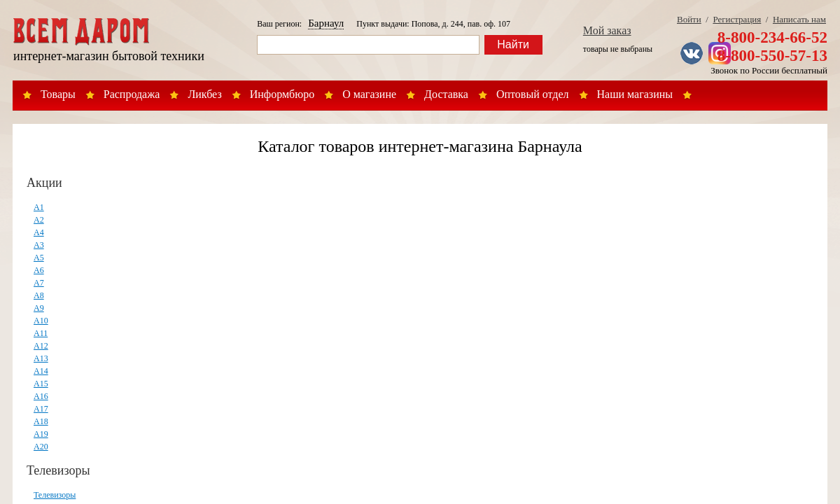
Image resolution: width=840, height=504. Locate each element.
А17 (41, 409)
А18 (41, 421)
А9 (39, 308)
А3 (39, 245)
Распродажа (132, 94)
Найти (513, 44)
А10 (41, 321)
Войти (689, 19)
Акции (44, 183)
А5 (39, 258)
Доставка (446, 94)
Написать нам (799, 19)
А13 (41, 358)
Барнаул (326, 23)
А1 (39, 207)
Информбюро (282, 94)
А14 (41, 371)
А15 (41, 384)
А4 (39, 232)
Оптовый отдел (533, 94)
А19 (41, 434)
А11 (41, 333)
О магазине (369, 94)
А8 (39, 295)
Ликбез (204, 94)
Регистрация (737, 19)
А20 (41, 447)
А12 (41, 346)
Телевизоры (58, 470)
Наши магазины (635, 94)
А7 (39, 283)
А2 (39, 220)
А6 (39, 270)
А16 (41, 396)
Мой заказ (607, 30)
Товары (58, 94)
